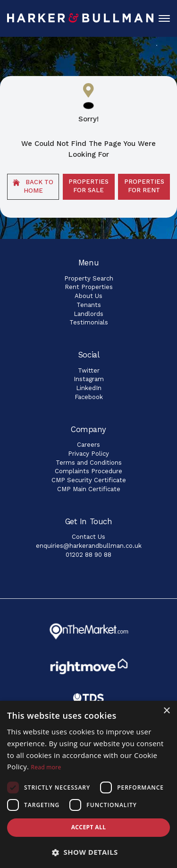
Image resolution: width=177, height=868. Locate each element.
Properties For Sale (88, 186)
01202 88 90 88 (88, 555)
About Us (88, 296)
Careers (88, 445)
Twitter (89, 370)
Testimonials (89, 322)
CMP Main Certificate (89, 489)
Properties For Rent (144, 186)
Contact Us (88, 537)
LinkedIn (89, 388)
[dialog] (88, 784)
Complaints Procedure (88, 471)
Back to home (33, 187)
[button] (88, 852)
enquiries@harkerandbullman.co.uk (89, 546)
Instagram (89, 379)
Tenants (89, 305)
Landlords (88, 314)
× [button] (166, 711)
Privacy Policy (88, 454)
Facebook (89, 397)
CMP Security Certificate (89, 480)
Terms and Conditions (89, 463)
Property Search (89, 278)
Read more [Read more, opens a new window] (46, 767)
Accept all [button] (89, 827)
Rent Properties (89, 287)
